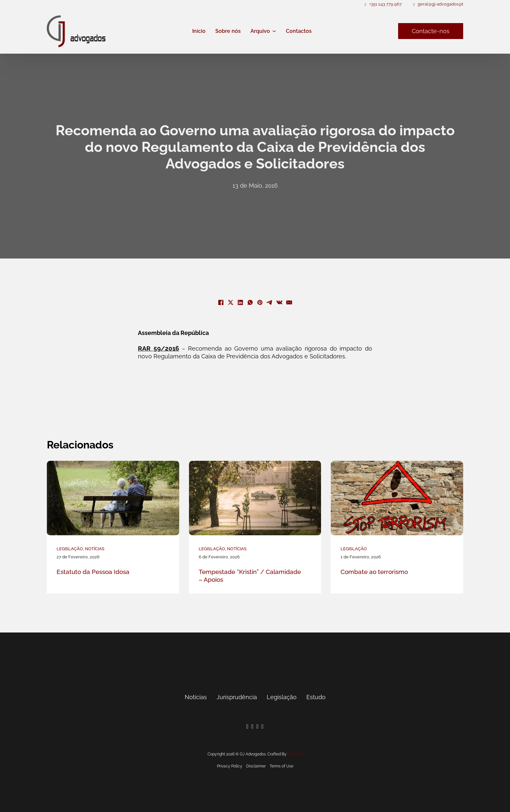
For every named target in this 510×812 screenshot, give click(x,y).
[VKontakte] (279, 302)
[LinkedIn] (240, 302)
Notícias (95, 549)
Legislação (70, 549)
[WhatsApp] (250, 302)
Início (199, 31)
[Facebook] (221, 302)
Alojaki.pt (295, 754)
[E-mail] (289, 302)
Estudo (316, 697)
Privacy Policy (230, 766)
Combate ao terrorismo (374, 572)
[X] (231, 302)
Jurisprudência (237, 697)
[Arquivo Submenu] (274, 31)
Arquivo (260, 31)
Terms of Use (282, 766)
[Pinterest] (260, 302)
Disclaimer (256, 766)
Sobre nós (228, 31)
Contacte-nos (431, 31)
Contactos (299, 31)
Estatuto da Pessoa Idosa (93, 572)
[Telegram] (270, 302)
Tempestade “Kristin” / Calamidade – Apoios (250, 576)
